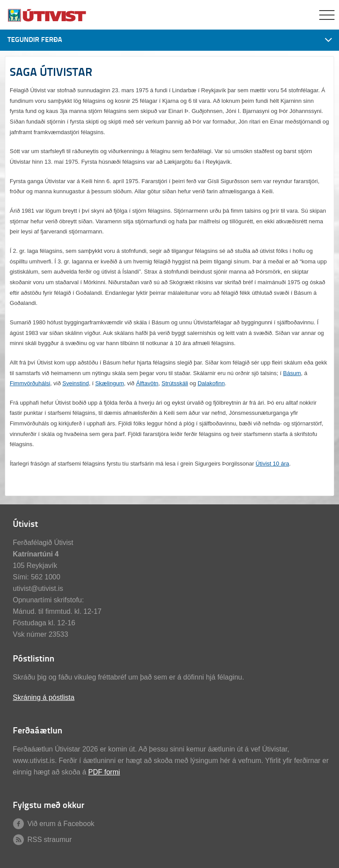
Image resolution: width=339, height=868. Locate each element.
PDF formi (104, 772)
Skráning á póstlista (44, 697)
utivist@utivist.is (38, 588)
